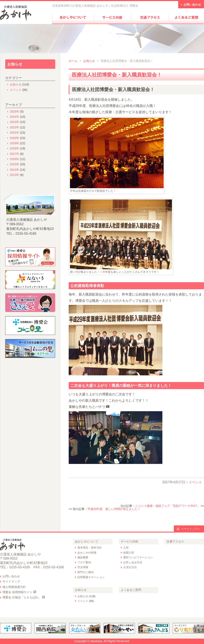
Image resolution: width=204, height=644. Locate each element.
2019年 (14, 143)
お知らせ (89, 61)
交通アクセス (175, 541)
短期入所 (129, 553)
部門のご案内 (86, 572)
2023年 (14, 122)
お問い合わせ (11, 576)
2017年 (14, 154)
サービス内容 (129, 541)
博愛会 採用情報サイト (17, 592)
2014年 (14, 170)
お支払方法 (130, 567)
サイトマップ (11, 581)
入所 (126, 548)
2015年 (14, 164)
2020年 (14, 138)
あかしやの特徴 (87, 553)
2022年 (14, 127)
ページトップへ (191, 529)
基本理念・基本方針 (90, 548)
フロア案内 (84, 562)
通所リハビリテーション (138, 557)
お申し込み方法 (133, 562)
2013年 (14, 175)
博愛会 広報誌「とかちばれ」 (22, 597)
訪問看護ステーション (91, 577)
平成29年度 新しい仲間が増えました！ (114, 509)
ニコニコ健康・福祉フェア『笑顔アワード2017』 (167, 506)
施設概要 (83, 557)
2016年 (14, 159)
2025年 (14, 112)
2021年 (14, 133)
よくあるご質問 (131, 590)
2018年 (14, 148)
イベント (195, 482)
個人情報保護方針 (14, 587)
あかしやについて (87, 541)
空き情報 (83, 567)
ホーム (73, 61)
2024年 (14, 117)
